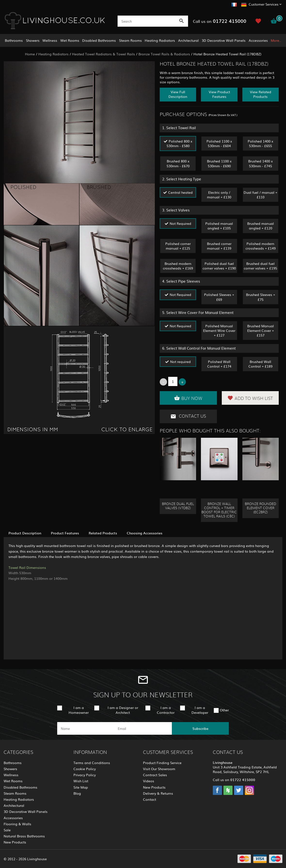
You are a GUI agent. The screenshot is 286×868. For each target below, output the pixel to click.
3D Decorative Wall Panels (224, 40)
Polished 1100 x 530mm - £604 (219, 143)
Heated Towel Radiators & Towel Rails (103, 54)
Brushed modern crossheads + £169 (178, 266)
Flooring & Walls (17, 824)
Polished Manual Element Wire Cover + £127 (219, 330)
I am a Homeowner (79, 710)
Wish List (81, 781)
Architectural (188, 40)
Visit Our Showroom (159, 769)
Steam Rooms (130, 40)
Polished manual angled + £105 (219, 226)
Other (224, 710)
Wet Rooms (70, 40)
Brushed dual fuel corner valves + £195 (260, 266)
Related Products (103, 533)
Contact (150, 799)
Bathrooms (14, 40)
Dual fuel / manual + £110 (260, 195)
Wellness (50, 40)
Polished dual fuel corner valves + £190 (219, 266)
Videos (149, 781)
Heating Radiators (160, 40)
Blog (77, 793)
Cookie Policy (85, 769)
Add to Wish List (250, 398)
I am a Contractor (166, 710)
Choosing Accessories (145, 533)
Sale (7, 830)
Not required (180, 362)
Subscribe (200, 728)
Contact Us (188, 416)
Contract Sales (155, 775)
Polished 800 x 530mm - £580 (179, 143)
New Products (15, 842)
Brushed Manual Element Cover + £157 (261, 330)
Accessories (258, 40)
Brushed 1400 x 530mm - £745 (260, 163)
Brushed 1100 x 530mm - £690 (219, 163)
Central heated (180, 192)
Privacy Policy (85, 775)
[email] (143, 728)
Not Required (180, 223)
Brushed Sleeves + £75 (261, 297)
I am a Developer (200, 710)
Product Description (25, 533)
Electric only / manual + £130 (219, 195)
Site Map (81, 787)
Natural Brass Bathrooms (24, 836)
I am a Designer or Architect (123, 710)
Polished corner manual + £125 (178, 246)
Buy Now (188, 398)
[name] (86, 728)
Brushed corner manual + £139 (219, 246)
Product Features (65, 533)
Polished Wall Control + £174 (219, 364)
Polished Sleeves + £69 (219, 297)
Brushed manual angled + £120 (261, 226)
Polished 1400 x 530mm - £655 (260, 143)
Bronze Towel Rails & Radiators (164, 54)
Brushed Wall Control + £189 (260, 364)
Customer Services (264, 4)
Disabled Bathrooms (99, 40)
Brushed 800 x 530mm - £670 (178, 163)
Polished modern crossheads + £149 (261, 246)
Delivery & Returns (158, 793)
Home (30, 54)
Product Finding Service (162, 763)
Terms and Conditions (92, 763)
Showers (33, 40)
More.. (276, 40)
